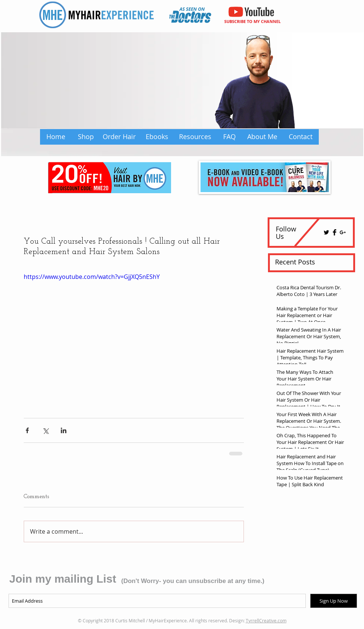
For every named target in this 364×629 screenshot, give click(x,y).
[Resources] (195, 137)
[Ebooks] (157, 137)
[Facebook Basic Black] (335, 232)
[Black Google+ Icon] (343, 232)
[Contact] (301, 137)
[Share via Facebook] (27, 430)
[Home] (56, 137)
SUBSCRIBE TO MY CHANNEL (252, 21)
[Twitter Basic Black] (326, 232)
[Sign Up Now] (334, 601)
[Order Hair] (119, 137)
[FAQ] (229, 137)
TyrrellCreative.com (266, 620)
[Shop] (86, 137)
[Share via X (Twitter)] (45, 430)
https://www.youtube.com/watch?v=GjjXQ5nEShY (92, 277)
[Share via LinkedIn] (64, 430)
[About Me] (262, 137)
